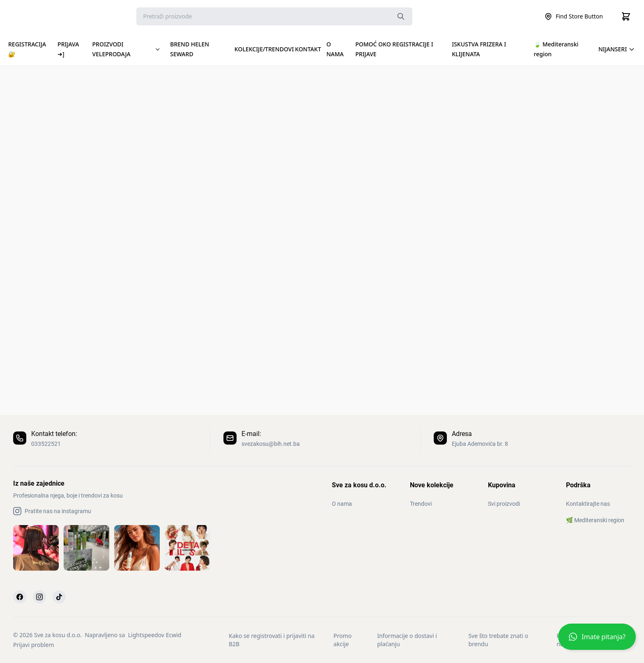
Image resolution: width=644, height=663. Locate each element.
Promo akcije (343, 640)
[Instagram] (39, 597)
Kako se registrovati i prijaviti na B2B (272, 640)
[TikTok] (59, 597)
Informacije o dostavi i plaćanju (407, 640)
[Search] (274, 16)
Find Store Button (574, 16)
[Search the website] (401, 16)
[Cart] (626, 16)
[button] (597, 640)
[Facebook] (20, 597)
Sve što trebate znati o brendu (498, 640)
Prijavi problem (33, 645)
